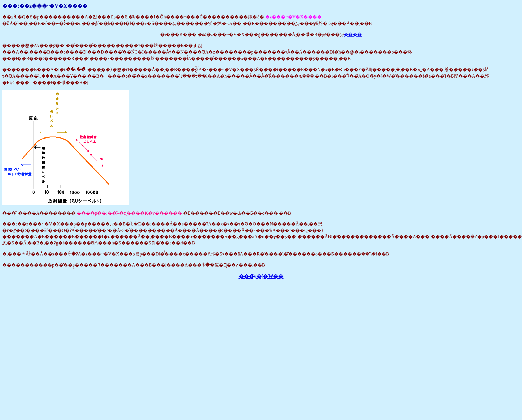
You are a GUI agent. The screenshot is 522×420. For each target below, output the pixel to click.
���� (353, 34)
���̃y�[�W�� (261, 276)
